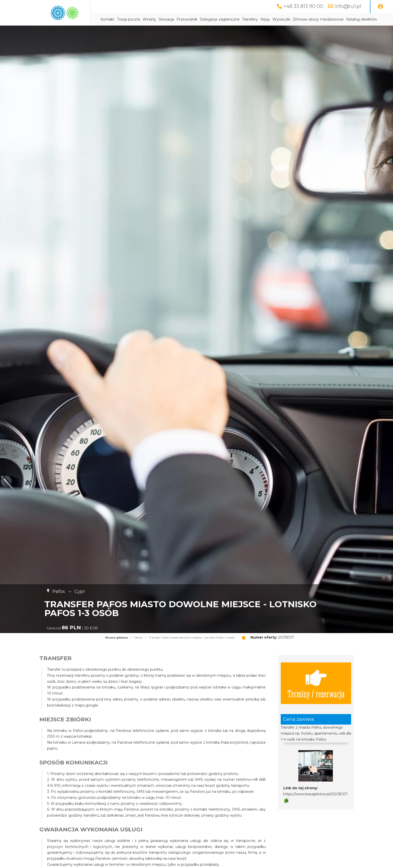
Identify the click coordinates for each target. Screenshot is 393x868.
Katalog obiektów (362, 19)
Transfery (250, 19)
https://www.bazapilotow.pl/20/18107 (315, 794)
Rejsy (265, 19)
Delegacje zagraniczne (220, 19)
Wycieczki (281, 19)
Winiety (149, 19)
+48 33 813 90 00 (303, 6)
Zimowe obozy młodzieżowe (318, 19)
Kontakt (108, 19)
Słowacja (166, 19)
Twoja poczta (129, 19)
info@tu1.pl (348, 6)
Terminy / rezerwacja (316, 683)
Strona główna (116, 638)
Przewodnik (187, 19)
